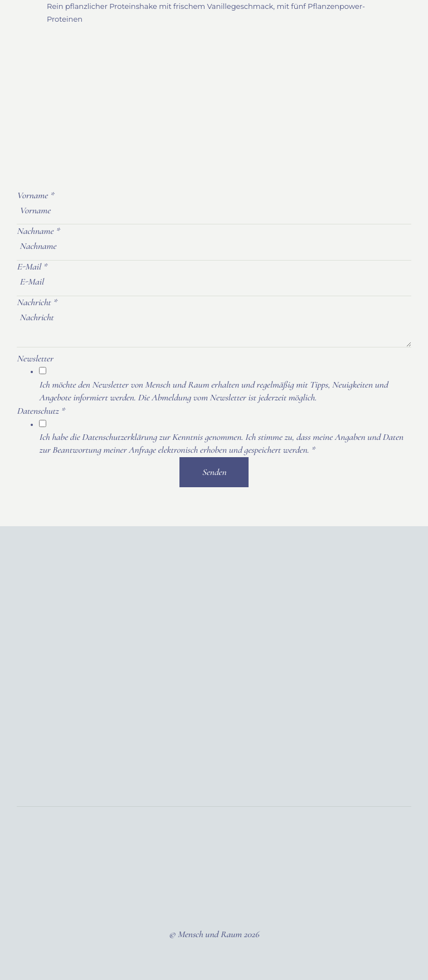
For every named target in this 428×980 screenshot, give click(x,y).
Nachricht (37, 302)
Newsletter (35, 359)
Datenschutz (41, 411)
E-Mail (32, 267)
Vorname (35, 195)
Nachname (38, 231)
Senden (214, 472)
